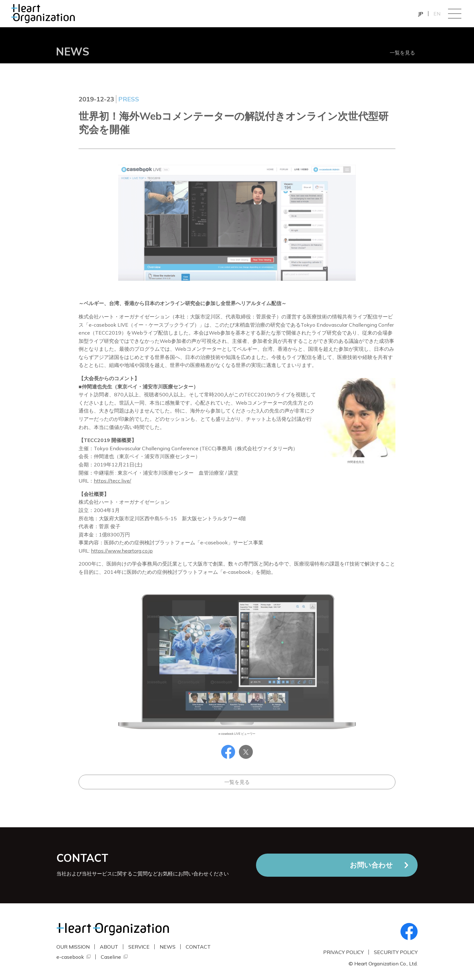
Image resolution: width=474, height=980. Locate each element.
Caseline (111, 957)
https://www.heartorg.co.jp (122, 551)
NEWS (168, 947)
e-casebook (70, 957)
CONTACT (198, 947)
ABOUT (109, 947)
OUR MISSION (73, 947)
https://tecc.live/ (112, 481)
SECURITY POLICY (396, 952)
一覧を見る (402, 53)
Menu (455, 14)
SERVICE (139, 947)
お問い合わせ (371, 865)
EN (437, 14)
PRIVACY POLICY (343, 952)
